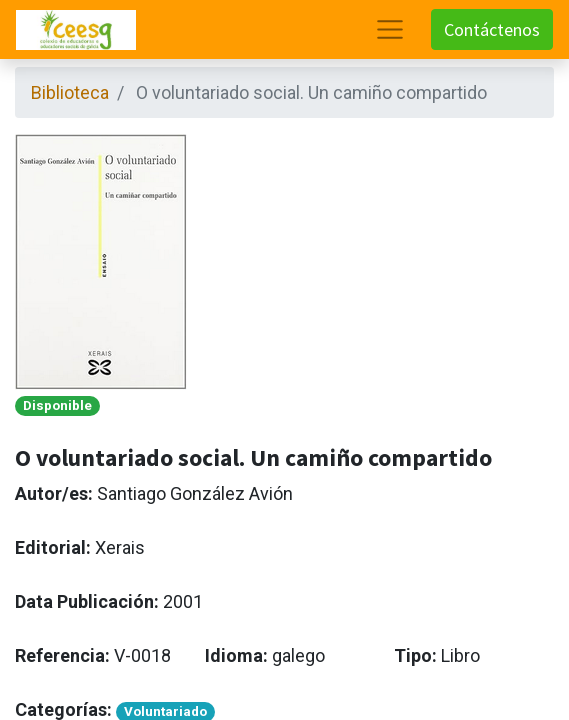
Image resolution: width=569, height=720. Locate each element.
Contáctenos (492, 29)
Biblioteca (70, 92)
